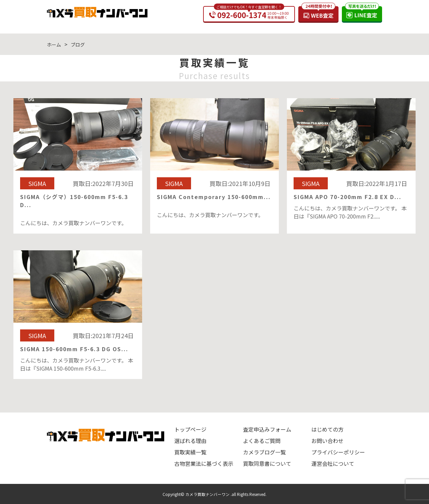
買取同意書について (267, 463)
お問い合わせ (327, 441)
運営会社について (333, 463)
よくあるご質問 (262, 441)
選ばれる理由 (190, 441)
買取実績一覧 (190, 452)
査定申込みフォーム (267, 429)
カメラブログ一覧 (264, 452)
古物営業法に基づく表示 (204, 463)
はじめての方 (327, 429)
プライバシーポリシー (338, 452)
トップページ (190, 429)
